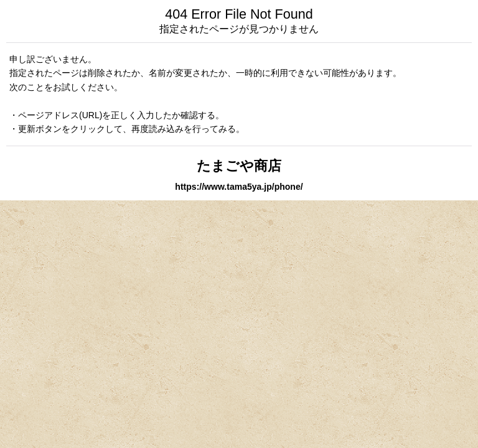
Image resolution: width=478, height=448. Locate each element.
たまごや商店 (239, 166)
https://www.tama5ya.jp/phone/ (239, 187)
